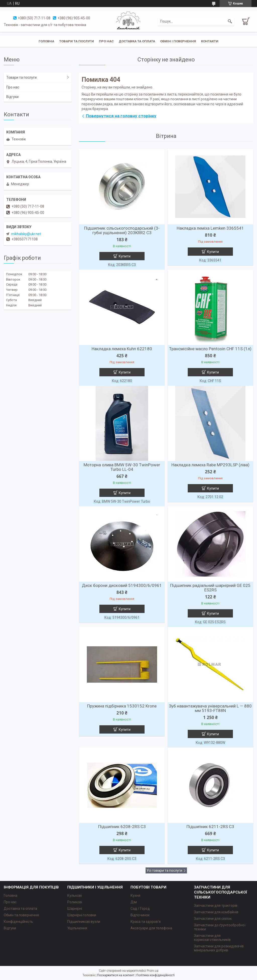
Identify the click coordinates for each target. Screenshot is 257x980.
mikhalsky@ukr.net (26, 234)
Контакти (210, 41)
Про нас (106, 41)
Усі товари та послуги (164, 870)
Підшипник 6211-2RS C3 (210, 827)
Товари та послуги (77, 41)
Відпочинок (140, 915)
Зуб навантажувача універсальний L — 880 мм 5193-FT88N (210, 708)
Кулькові (75, 896)
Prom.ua (153, 971)
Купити (125, 256)
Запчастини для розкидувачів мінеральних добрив (219, 948)
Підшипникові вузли (84, 922)
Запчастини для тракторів (216, 906)
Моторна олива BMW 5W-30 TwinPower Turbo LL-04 (122, 467)
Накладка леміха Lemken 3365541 (210, 228)
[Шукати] (230, 21)
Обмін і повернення (178, 41)
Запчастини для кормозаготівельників (212, 938)
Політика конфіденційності (155, 975)
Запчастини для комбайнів (216, 912)
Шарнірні (75, 909)
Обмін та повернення (21, 915)
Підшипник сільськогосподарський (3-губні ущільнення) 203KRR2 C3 (122, 230)
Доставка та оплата (137, 41)
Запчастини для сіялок (213, 919)
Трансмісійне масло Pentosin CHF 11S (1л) (210, 349)
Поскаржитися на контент (116, 975)
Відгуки (12, 97)
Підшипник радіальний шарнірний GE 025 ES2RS (210, 588)
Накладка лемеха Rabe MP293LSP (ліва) (210, 465)
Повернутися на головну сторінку (121, 116)
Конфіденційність (18, 922)
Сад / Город (140, 909)
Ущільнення (77, 928)
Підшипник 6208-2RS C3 (122, 827)
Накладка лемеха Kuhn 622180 (122, 349)
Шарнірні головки (82, 915)
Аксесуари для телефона (151, 928)
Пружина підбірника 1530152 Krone (122, 706)
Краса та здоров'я (146, 922)
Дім (134, 902)
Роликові (75, 902)
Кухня (135, 896)
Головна (46, 41)
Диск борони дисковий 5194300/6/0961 (122, 585)
